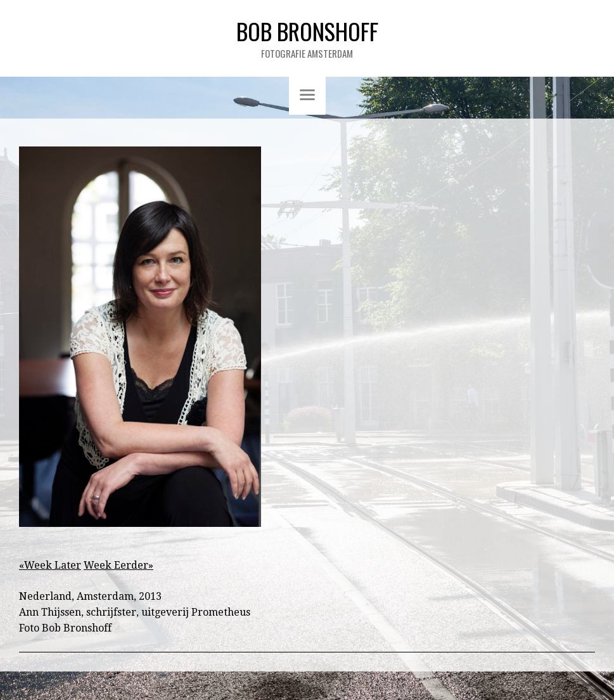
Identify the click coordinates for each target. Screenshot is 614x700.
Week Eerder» (118, 565)
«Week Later (50, 565)
